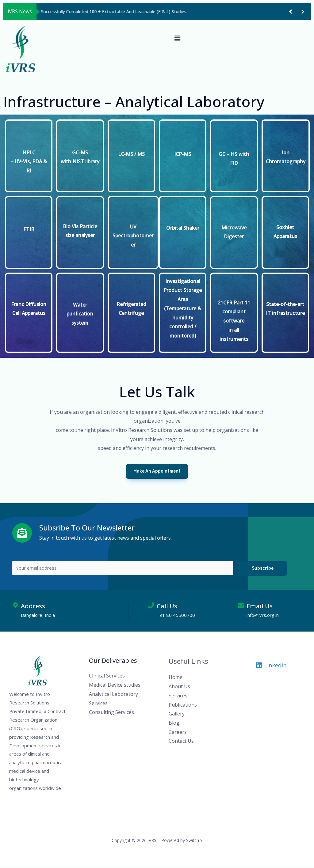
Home (176, 678)
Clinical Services (107, 677)
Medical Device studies (115, 686)
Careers (178, 733)
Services (178, 696)
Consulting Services (111, 713)
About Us (179, 688)
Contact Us (181, 742)
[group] (159, 12)
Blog (174, 724)
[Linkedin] (271, 666)
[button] (290, 12)
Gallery (177, 715)
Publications (183, 706)
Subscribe (263, 568)
